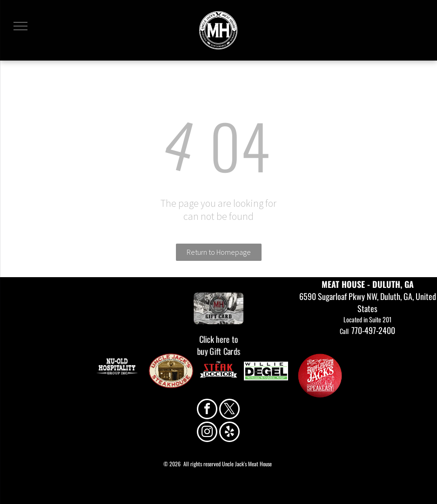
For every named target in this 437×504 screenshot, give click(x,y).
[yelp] (229, 433)
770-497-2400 (373, 330)
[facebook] (207, 410)
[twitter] (229, 410)
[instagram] (207, 433)
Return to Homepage (219, 252)
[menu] (20, 26)
